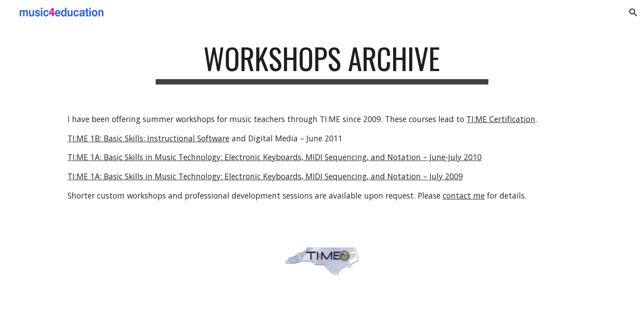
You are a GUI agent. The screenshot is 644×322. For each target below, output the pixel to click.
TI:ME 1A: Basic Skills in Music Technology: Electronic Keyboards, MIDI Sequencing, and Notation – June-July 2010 (275, 157)
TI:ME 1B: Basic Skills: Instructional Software (148, 138)
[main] (322, 63)
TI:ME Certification (501, 119)
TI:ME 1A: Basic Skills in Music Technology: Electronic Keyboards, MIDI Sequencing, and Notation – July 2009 (265, 176)
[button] (633, 13)
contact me (464, 195)
